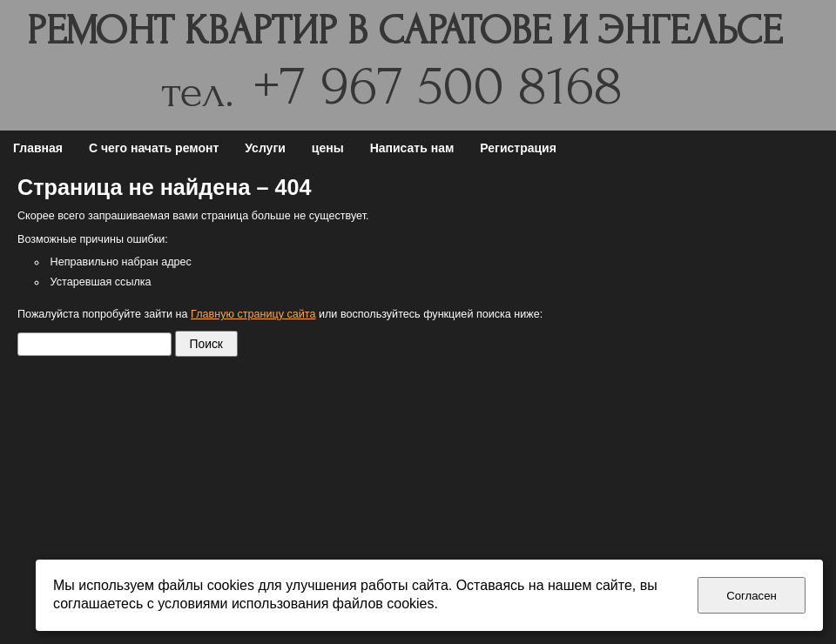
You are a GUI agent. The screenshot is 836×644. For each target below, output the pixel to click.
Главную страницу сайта (253, 314)
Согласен (752, 596)
